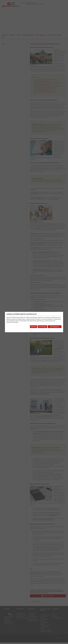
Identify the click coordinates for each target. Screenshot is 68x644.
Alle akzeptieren (55, 327)
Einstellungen (42, 327)
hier (43, 321)
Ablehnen (33, 327)
